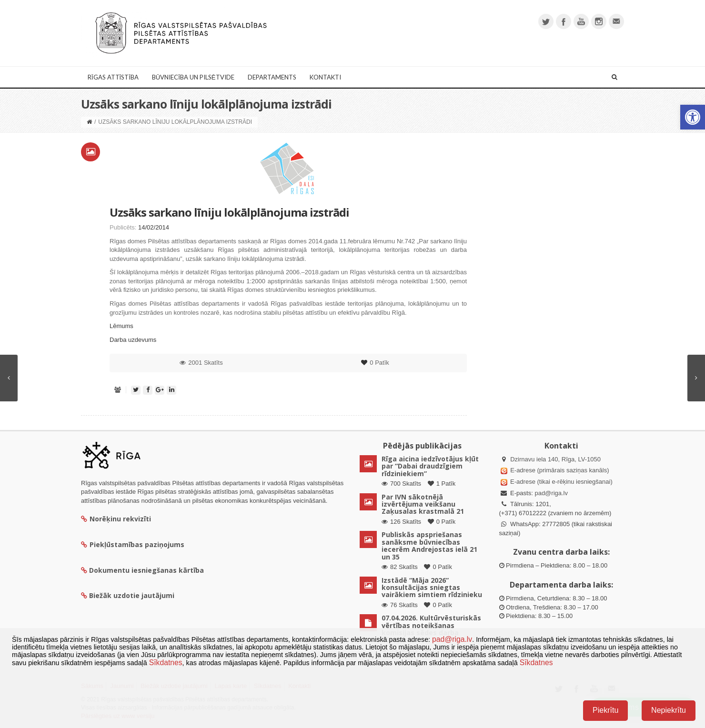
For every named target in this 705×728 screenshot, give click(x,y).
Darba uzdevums (133, 340)
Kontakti (325, 77)
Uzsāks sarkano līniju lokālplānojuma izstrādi (229, 212)
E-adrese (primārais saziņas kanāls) (559, 470)
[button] (693, 117)
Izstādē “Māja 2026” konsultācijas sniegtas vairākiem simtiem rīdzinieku (432, 588)
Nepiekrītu (669, 710)
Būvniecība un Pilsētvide (193, 77)
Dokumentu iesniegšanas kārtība (146, 570)
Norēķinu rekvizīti (116, 519)
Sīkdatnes (166, 663)
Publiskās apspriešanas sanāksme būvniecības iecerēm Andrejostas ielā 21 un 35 (429, 545)
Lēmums (121, 326)
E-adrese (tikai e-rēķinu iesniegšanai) (561, 482)
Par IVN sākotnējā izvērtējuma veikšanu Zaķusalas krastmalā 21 (423, 504)
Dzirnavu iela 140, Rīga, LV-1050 (555, 459)
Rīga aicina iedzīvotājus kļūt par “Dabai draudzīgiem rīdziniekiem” (430, 466)
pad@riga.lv (551, 493)
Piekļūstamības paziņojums (133, 544)
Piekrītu (605, 710)
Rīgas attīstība (113, 77)
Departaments (272, 77)
